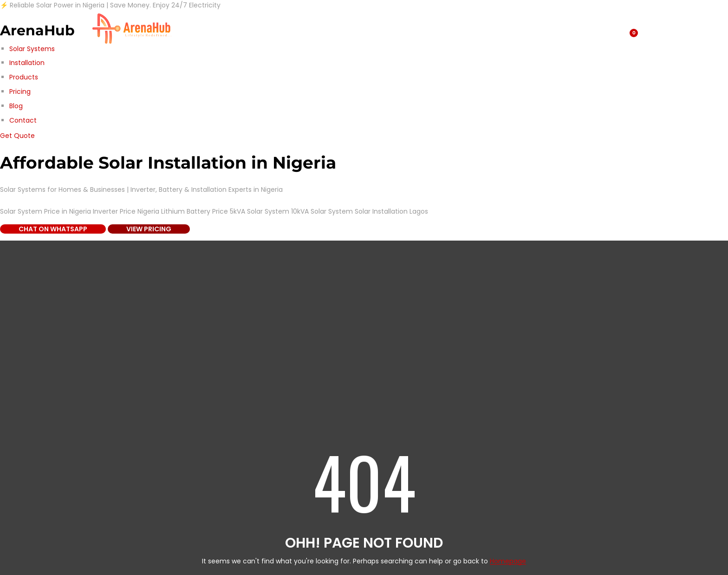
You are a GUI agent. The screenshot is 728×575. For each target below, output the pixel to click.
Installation (27, 63)
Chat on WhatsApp (53, 229)
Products (24, 77)
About (277, 28)
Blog (16, 106)
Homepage (508, 561)
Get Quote (17, 136)
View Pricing (149, 229)
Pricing (20, 91)
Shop (195, 28)
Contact (23, 120)
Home (373, 28)
